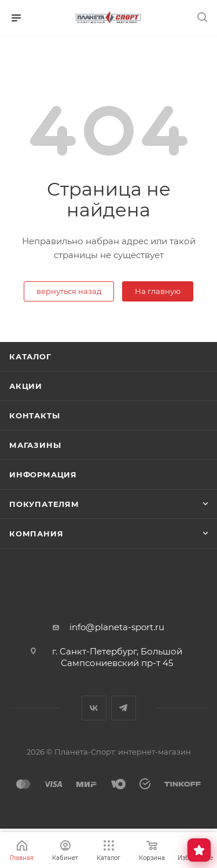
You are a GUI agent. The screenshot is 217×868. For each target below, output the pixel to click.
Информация (43, 475)
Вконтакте (94, 708)
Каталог (30, 356)
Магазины (35, 445)
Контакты (34, 415)
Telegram (124, 708)
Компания (36, 534)
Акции (26, 386)
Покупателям (44, 504)
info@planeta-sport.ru (117, 627)
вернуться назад (69, 291)
